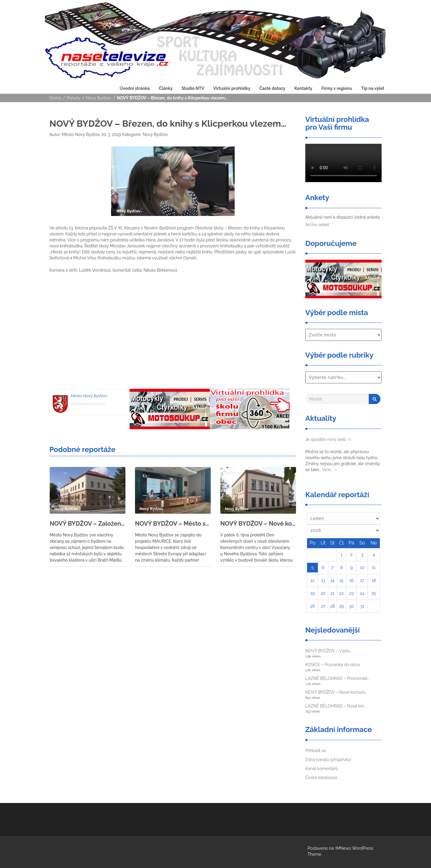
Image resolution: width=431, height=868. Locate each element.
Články (166, 88)
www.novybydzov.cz (88, 404)
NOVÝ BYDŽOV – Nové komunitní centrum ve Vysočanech (258, 524)
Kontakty (303, 88)
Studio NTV (193, 88)
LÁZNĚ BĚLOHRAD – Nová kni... (336, 706)
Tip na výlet (373, 88)
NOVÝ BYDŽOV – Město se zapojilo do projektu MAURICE (173, 524)
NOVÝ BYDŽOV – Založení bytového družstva (88, 524)
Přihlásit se (316, 751)
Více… (330, 470)
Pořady (74, 98)
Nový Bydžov (99, 98)
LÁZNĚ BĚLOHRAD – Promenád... (337, 678)
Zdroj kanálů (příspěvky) (328, 760)
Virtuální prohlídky (232, 88)
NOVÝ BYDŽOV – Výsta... (329, 651)
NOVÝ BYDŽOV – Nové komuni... (336, 692)
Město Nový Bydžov (81, 134)
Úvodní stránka (135, 88)
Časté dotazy (272, 88)
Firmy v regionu (337, 88)
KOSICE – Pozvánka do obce (333, 665)
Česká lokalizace (321, 778)
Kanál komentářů (322, 769)
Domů (55, 98)
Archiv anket (317, 225)
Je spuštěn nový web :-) (328, 439)
